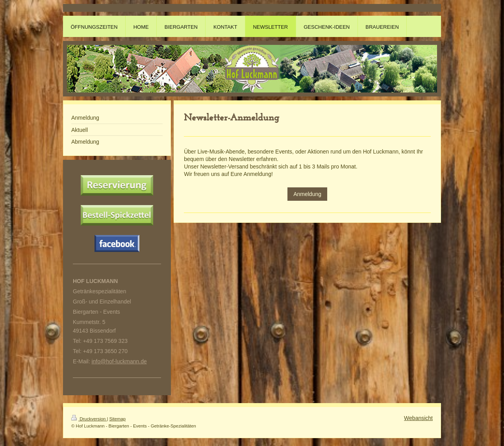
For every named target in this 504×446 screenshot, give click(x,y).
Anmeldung (307, 194)
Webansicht (418, 418)
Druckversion (89, 419)
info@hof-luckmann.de (119, 361)
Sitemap (118, 419)
